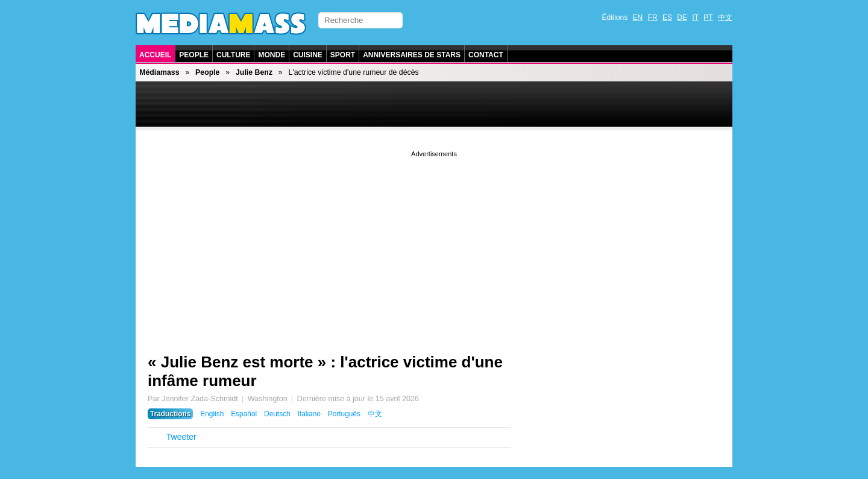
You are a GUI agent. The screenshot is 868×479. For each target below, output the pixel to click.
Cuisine (308, 55)
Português (344, 414)
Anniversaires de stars (412, 55)
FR (653, 17)
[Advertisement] (434, 244)
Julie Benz (254, 72)
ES (667, 17)
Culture (233, 55)
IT (695, 17)
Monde (272, 55)
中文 (725, 17)
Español (244, 414)
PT (708, 17)
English (212, 414)
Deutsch (277, 414)
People (194, 55)
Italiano (309, 414)
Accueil (155, 55)
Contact (486, 55)
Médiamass (159, 72)
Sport (343, 55)
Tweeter (181, 437)
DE (682, 17)
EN (638, 17)
